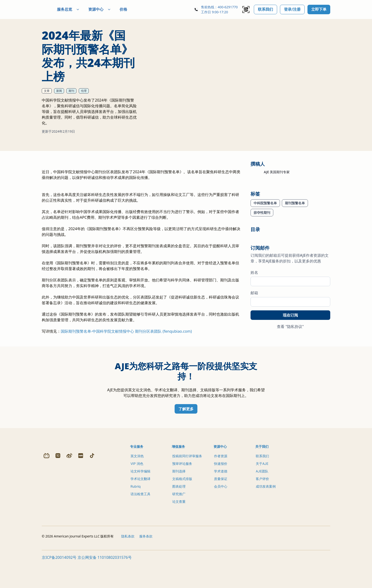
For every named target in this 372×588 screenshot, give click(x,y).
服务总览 (80, 9)
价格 (135, 9)
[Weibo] (69, 531)
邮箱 (254, 293)
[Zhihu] (58, 531)
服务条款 (146, 562)
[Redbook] (81, 531)
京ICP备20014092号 (59, 583)
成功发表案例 (266, 501)
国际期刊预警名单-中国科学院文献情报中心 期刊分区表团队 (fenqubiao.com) (126, 346)
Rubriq (136, 501)
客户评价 (262, 494)
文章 (47, 91)
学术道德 (221, 486)
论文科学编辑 (140, 486)
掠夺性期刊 (262, 212)
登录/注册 (292, 9)
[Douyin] (92, 531)
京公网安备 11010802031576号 (105, 583)
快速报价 (221, 478)
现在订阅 (290, 315)
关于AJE (262, 478)
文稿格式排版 (182, 494)
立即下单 (319, 9)
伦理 (84, 91)
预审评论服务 (182, 478)
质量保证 (221, 494)
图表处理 (179, 501)
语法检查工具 (140, 509)
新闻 (59, 91)
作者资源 (221, 471)
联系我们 (265, 9)
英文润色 (137, 471)
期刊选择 (179, 486)
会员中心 (221, 501)
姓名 (254, 272)
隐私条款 (128, 562)
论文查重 (179, 516)
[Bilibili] (46, 531)
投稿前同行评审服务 (187, 471)
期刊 (71, 91)
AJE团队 (262, 486)
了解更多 (186, 424)
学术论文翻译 (140, 494)
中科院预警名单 (265, 203)
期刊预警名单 (295, 203)
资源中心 (111, 9)
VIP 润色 (137, 478)
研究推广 (179, 509)
